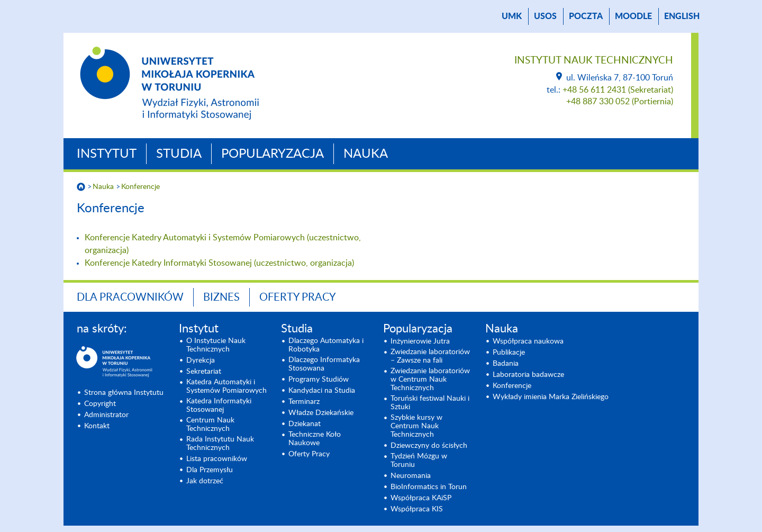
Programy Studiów (319, 380)
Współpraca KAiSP (421, 498)
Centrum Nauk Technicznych (210, 425)
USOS (545, 16)
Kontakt (97, 426)
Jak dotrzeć (205, 481)
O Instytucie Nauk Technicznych (216, 345)
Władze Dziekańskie (321, 413)
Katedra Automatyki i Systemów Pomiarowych (226, 386)
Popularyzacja (273, 154)
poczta (586, 16)
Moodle (633, 16)
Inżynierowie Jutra (420, 341)
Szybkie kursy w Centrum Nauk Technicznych (416, 426)
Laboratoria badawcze (528, 375)
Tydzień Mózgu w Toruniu (419, 461)
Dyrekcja (201, 360)
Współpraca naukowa (528, 341)
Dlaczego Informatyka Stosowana (324, 364)
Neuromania (411, 476)
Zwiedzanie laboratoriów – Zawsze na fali (430, 356)
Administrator (106, 415)
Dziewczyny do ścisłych (429, 446)
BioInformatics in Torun (429, 487)
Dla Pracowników (130, 297)
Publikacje (509, 353)
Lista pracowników (217, 459)
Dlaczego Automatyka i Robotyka (326, 345)
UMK (512, 16)
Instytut (107, 154)
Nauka (366, 154)
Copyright (100, 404)
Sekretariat (204, 372)
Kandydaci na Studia (322, 391)
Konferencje (140, 187)
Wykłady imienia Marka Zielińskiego (551, 397)
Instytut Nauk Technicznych (594, 61)
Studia (179, 154)
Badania (506, 364)
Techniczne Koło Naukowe (315, 439)
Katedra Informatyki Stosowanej (219, 405)
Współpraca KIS (417, 509)
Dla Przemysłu (210, 470)
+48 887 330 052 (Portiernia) (620, 102)
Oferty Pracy (297, 297)
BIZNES (221, 297)
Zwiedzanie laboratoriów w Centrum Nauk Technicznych (430, 380)
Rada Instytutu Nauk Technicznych (220, 444)
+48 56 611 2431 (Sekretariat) (618, 90)
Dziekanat (305, 424)
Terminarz (304, 402)
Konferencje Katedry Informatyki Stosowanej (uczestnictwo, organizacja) (219, 263)
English (682, 16)
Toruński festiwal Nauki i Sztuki (430, 403)
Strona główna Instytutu (124, 393)
